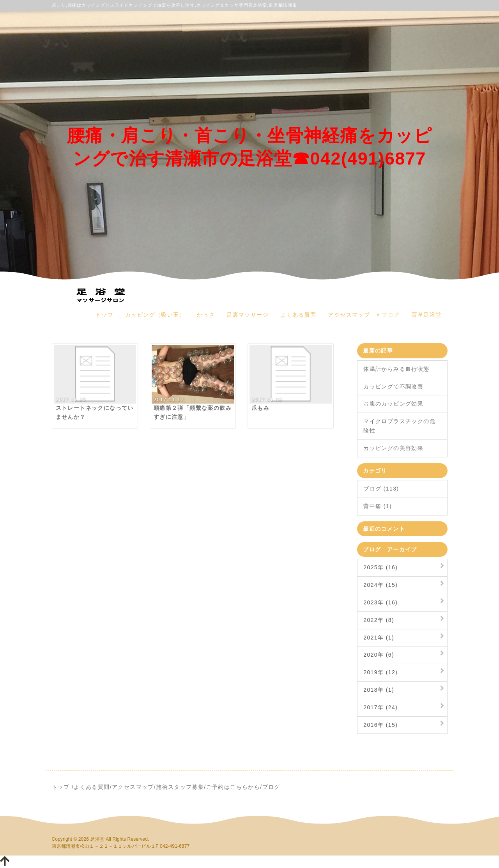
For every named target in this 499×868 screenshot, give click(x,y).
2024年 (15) (380, 585)
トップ (104, 315)
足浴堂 (97, 839)
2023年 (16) (380, 602)
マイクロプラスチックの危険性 (399, 426)
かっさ (206, 315)
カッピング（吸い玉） (155, 315)
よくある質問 (298, 315)
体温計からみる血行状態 (396, 369)
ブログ (391, 315)
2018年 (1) (379, 690)
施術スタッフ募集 (180, 787)
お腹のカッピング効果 (393, 404)
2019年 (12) (380, 672)
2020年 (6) (379, 655)
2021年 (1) (379, 638)
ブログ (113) (381, 489)
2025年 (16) (380, 567)
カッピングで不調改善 (393, 386)
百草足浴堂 (427, 315)
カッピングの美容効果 (393, 448)
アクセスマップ (349, 315)
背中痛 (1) (378, 506)
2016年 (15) (380, 725)
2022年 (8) (379, 620)
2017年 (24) (380, 707)
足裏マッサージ (248, 315)
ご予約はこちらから (233, 787)
